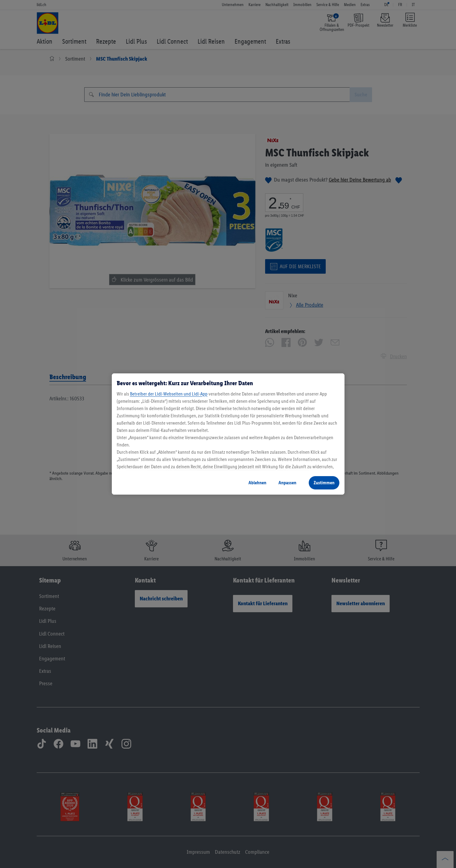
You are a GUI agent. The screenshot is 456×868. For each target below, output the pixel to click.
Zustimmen (324, 483)
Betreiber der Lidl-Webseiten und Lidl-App (169, 394)
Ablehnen (257, 483)
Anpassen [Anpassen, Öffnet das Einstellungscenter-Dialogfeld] (287, 483)
